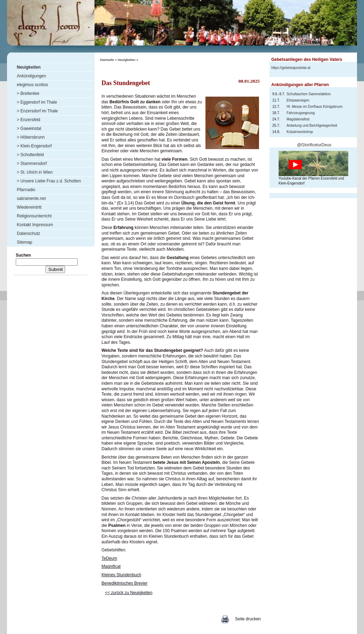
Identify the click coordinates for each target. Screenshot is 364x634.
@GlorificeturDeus (314, 145)
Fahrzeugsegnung (301, 113)
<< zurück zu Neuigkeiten (129, 593)
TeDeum (109, 558)
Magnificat (111, 566)
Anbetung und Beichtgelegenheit (312, 126)
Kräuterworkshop (300, 132)
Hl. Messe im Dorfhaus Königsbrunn (315, 107)
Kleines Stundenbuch (121, 575)
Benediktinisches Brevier (124, 583)
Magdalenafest (298, 119)
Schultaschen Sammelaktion (309, 94)
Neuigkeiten (127, 60)
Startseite (107, 60)
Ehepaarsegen (298, 100)
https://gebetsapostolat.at (291, 68)
